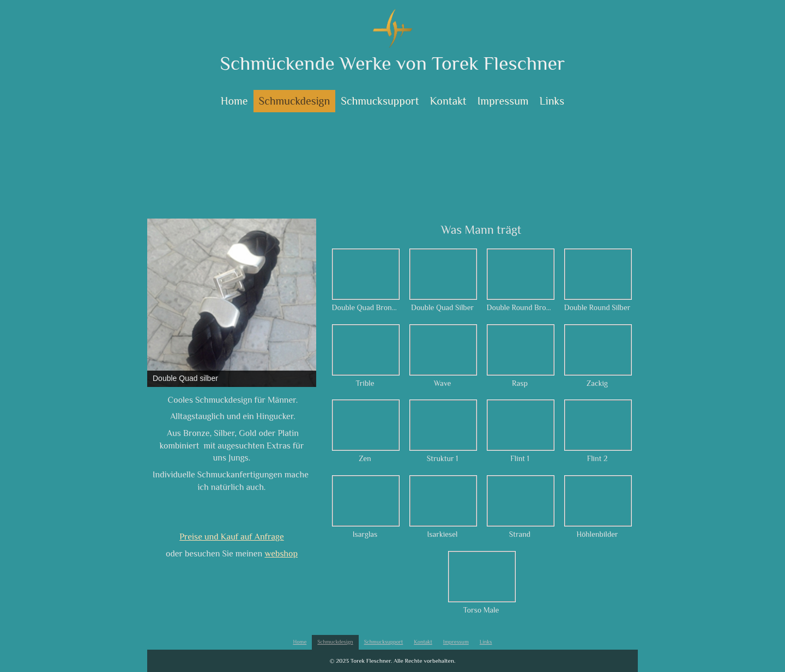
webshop (281, 554)
